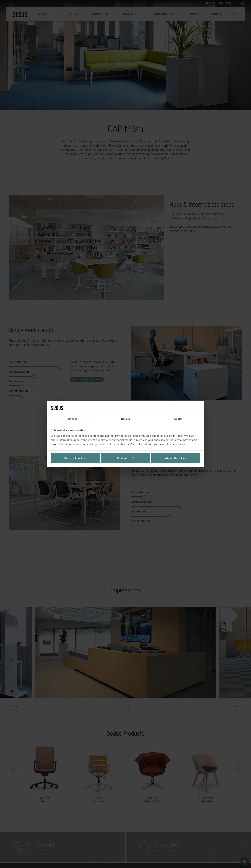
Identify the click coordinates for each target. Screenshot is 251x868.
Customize (126, 458)
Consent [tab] (73, 419)
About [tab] (178, 419)
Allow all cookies (176, 458)
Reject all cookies (75, 458)
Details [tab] (125, 419)
